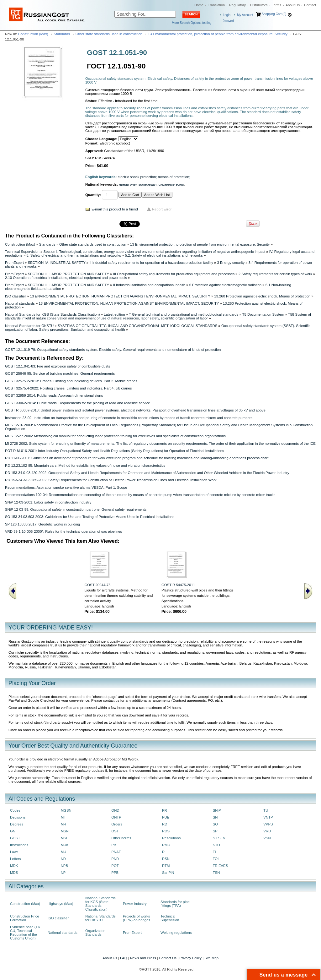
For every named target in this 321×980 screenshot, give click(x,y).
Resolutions (171, 838)
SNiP (217, 810)
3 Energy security (231, 263)
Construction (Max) (33, 34)
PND (115, 859)
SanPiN (168, 873)
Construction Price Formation (25, 918)
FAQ (124, 958)
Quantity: (93, 195)
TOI (216, 859)
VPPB (268, 824)
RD (165, 824)
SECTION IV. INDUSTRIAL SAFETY (57, 263)
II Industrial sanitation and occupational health (149, 285)
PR (165, 810)
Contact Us (168, 958)
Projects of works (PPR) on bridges (137, 918)
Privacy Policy (190, 958)
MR (64, 824)
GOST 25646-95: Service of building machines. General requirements (60, 373)
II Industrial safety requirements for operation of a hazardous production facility (151, 263)
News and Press (143, 958)
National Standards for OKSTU (29, 326)
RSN (166, 859)
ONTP (116, 817)
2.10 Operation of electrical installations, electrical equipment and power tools (66, 278)
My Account (245, 15)
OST (115, 831)
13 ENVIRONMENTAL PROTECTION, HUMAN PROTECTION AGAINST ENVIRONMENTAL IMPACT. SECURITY (120, 296)
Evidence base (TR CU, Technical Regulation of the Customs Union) (25, 933)
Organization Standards (95, 933)
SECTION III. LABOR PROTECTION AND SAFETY (68, 274)
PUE (166, 817)
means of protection (174, 177)
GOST (15, 838)
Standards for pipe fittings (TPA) (175, 904)
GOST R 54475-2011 (178, 585)
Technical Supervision (22, 252)
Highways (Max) (60, 904)
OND (115, 810)
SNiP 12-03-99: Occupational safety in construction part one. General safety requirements (76, 509)
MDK (14, 866)
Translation (216, 5)
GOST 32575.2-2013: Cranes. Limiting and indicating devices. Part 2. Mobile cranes (71, 381)
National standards (20, 303)
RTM (166, 866)
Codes (15, 810)
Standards (62, 34)
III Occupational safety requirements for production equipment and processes (174, 274)
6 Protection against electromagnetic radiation (225, 285)
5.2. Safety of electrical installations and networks (164, 255)
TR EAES (221, 866)
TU (266, 810)
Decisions (18, 817)
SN (215, 817)
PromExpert (14, 263)
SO (215, 824)
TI (214, 852)
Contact (310, 5)
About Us (293, 5)
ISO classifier (16, 296)
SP (215, 831)
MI (63, 817)
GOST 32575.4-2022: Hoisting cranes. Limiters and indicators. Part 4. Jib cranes (68, 388)
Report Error (162, 209)
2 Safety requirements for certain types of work (275, 274)
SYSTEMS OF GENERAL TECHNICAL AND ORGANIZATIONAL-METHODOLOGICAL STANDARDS (137, 326)
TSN (216, 873)
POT (115, 866)
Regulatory (237, 5)
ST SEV (219, 838)
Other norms (121, 838)
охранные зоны (171, 184)
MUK (65, 845)
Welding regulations (176, 933)
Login (227, 15)
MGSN (66, 810)
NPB (64, 866)
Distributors (259, 5)
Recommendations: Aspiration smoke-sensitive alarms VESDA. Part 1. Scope (66, 487)
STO (216, 845)
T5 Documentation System (263, 314)
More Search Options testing (192, 23)
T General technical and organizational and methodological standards (184, 314)
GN (13, 831)
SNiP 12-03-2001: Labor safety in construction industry (48, 502)
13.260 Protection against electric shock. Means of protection (262, 296)
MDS (14, 873)
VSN (267, 838)
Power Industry (135, 904)
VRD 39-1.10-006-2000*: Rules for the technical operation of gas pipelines (63, 531)
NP (63, 873)
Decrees (17, 824)
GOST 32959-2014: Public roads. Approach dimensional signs (54, 395)
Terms (276, 5)
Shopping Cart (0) (274, 14)
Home (199, 5)
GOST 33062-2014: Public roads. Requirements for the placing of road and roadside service (78, 403)
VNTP (268, 817)
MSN (65, 831)
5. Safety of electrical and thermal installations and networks (74, 255)
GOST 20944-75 (97, 585)
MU (64, 852)
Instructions (19, 845)
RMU (166, 845)
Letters (16, 859)
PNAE (116, 852)
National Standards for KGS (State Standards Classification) (52, 314)
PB (114, 845)
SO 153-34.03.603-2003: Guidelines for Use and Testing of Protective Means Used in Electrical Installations (90, 517)
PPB (115, 873)
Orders (117, 824)
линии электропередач (138, 184)
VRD (267, 831)
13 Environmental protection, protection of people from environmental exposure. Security (218, 34)
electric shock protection (137, 177)
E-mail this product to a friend (115, 209)
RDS (166, 831)
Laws (14, 852)
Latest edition (114, 314)
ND (63, 859)
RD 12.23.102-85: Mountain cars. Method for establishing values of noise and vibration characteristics (85, 465)
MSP (65, 838)
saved (228, 21)
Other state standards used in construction (109, 34)
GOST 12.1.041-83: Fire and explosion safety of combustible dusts (58, 366)
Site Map (211, 958)
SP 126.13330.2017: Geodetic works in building (42, 524)
